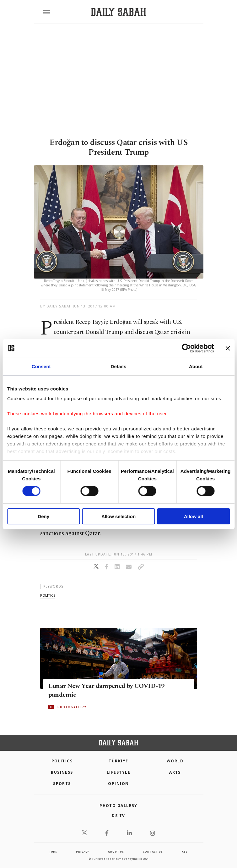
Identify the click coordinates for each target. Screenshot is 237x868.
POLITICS (62, 761)
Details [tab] (119, 366)
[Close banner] (228, 348)
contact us (153, 851)
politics (48, 595)
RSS (185, 851)
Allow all (194, 516)
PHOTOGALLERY (72, 707)
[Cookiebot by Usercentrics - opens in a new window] (186, 348)
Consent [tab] (41, 366)
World (175, 761)
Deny (43, 516)
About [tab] (196, 366)
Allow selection (119, 516)
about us (116, 851)
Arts (175, 772)
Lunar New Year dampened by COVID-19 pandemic (106, 690)
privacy (83, 851)
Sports (62, 784)
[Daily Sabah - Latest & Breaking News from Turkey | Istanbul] (119, 12)
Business (62, 772)
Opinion (118, 784)
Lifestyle (119, 772)
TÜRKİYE (118, 761)
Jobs (53, 851)
